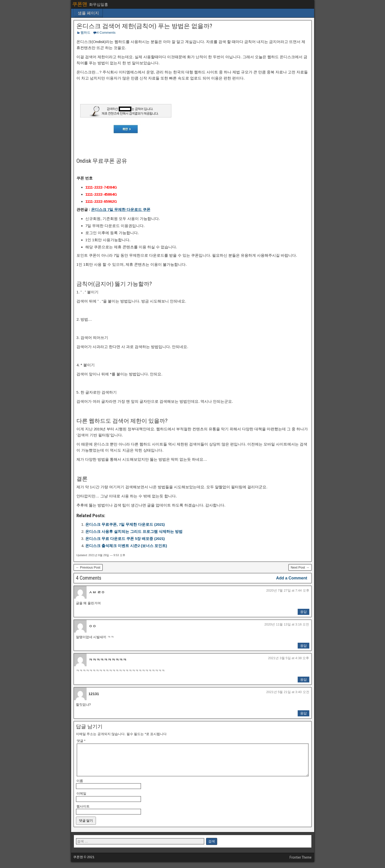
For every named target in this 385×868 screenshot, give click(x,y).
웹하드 (85, 33)
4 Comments (106, 33)
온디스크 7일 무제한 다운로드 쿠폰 (121, 209)
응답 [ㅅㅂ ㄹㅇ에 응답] (303, 612)
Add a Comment (292, 578)
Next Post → (300, 567)
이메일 (81, 800)
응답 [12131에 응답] (303, 713)
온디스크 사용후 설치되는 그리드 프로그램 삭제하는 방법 (134, 531)
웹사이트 (83, 812)
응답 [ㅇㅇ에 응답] (303, 646)
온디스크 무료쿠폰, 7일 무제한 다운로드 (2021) (125, 524)
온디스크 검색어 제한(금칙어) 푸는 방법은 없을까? (144, 26)
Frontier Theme (301, 863)
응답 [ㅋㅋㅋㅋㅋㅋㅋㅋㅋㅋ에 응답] (303, 680)
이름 (80, 787)
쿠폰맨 (80, 4)
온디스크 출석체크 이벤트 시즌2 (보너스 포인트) (126, 546)
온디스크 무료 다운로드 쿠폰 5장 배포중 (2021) (125, 539)
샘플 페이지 (88, 13)
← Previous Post (88, 567)
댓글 (81, 741)
